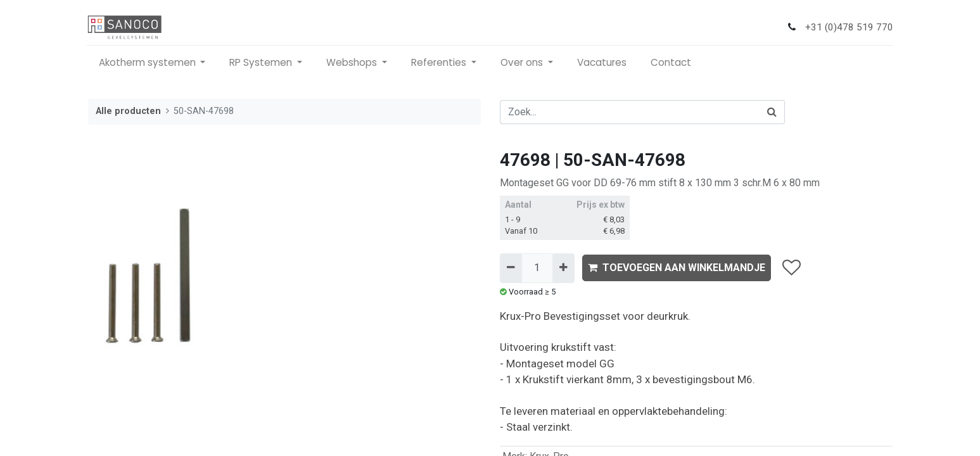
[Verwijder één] (511, 268)
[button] (792, 268)
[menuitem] (603, 63)
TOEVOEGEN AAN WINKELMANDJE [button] (677, 268)
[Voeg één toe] (563, 268)
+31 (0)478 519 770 (849, 27)
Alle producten (128, 111)
